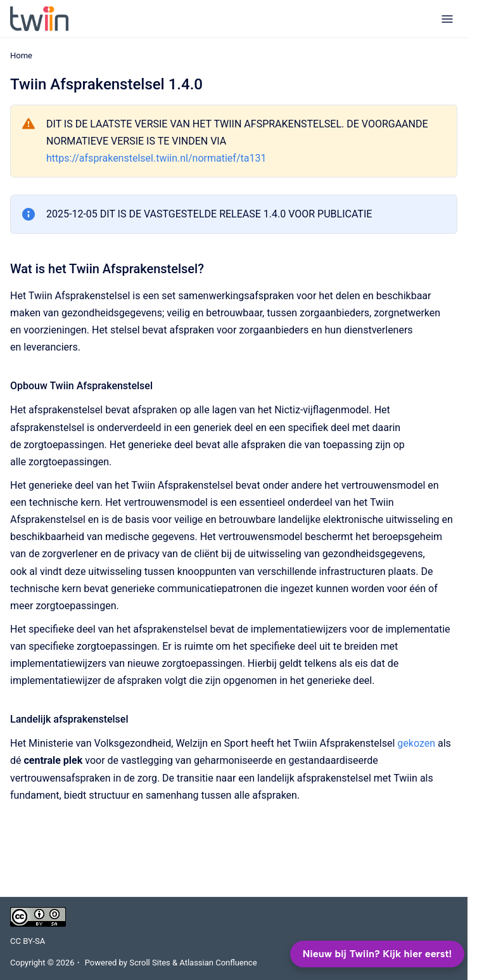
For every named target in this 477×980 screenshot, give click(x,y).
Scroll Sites (150, 963)
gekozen (416, 743)
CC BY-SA (28, 941)
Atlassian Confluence (218, 963)
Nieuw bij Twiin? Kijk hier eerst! (377, 954)
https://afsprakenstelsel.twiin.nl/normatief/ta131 (156, 158)
